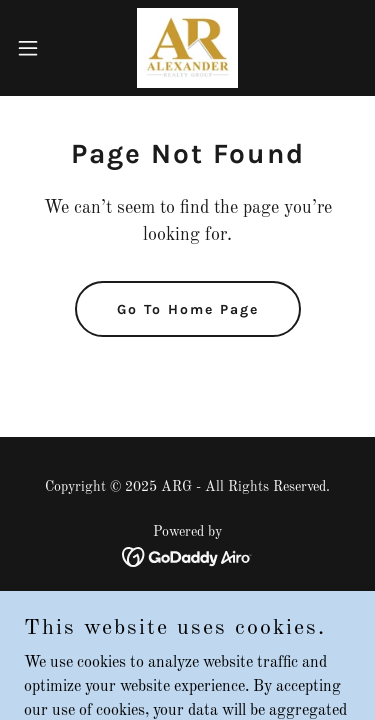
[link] (187, 48)
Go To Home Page (188, 309)
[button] (35, 48)
